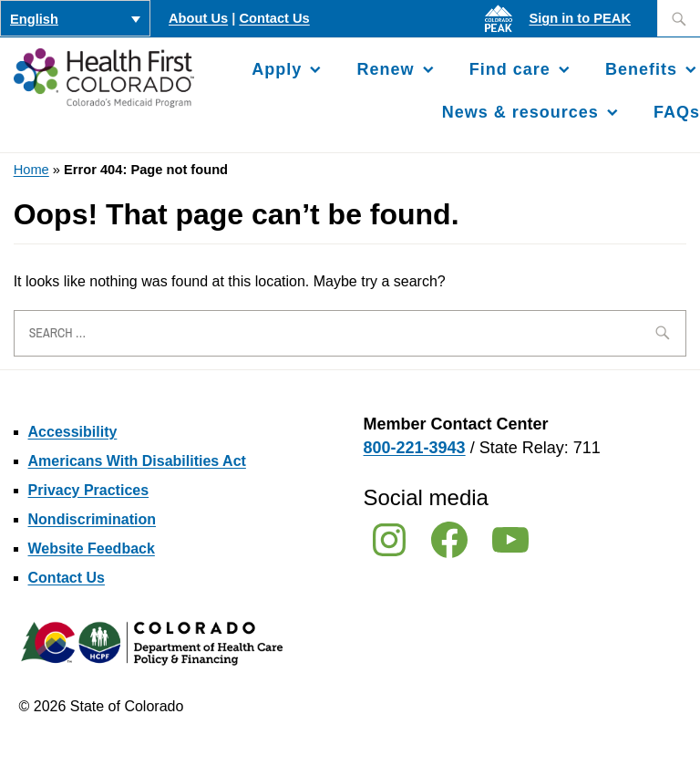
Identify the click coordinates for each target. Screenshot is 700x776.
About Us (198, 18)
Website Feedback (92, 548)
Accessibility (73, 432)
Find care (510, 69)
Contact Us (274, 18)
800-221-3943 (415, 448)
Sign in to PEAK (580, 18)
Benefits (641, 69)
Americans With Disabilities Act (137, 461)
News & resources (520, 112)
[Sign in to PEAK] (503, 32)
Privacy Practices (89, 490)
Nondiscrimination (92, 519)
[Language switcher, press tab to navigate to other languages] (75, 18)
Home (31, 170)
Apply (277, 69)
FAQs (677, 112)
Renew (386, 69)
